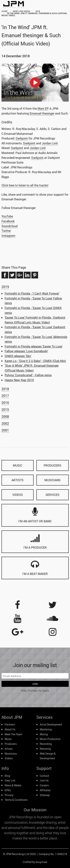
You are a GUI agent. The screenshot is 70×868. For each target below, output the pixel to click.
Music (8, 739)
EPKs (8, 790)
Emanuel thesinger (42, 113)
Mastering (46, 729)
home (4, 11)
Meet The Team (13, 734)
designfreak (41, 862)
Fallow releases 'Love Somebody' (26, 351)
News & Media (13, 785)
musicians (52, 480)
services (52, 495)
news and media (21, 11)
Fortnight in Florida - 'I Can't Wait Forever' (32, 293)
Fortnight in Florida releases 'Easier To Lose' (34, 346)
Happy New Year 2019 (19, 380)
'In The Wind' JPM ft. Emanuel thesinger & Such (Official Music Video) (34, 14)
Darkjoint (22, 138)
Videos (9, 758)
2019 (5, 287)
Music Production (50, 739)
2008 (5, 416)
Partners (10, 725)
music (18, 465)
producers (52, 465)
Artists (9, 749)
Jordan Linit (50, 143)
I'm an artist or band (35, 515)
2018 (38, 11)
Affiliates (45, 790)
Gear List (10, 781)
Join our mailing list (35, 665)
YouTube (7, 216)
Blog (7, 776)
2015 (5, 409)
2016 (5, 403)
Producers (11, 744)
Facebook (8, 221)
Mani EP (43, 108)
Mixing (44, 734)
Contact (44, 776)
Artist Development (51, 725)
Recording (46, 744)
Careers (44, 785)
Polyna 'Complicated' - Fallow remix (28, 375)
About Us (10, 729)
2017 (5, 396)
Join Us (44, 781)
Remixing (45, 749)
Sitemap (45, 795)
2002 (5, 423)
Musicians (11, 754)
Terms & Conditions (16, 800)
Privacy (9, 795)
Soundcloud (10, 226)
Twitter (6, 231)
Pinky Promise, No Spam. (35, 691)
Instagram (8, 236)
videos (18, 495)
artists (18, 480)
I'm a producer (35, 542)
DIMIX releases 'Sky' (18, 356)
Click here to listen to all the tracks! (25, 185)
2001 (5, 430)
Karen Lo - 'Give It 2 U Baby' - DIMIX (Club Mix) (35, 361)
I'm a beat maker (35, 568)
